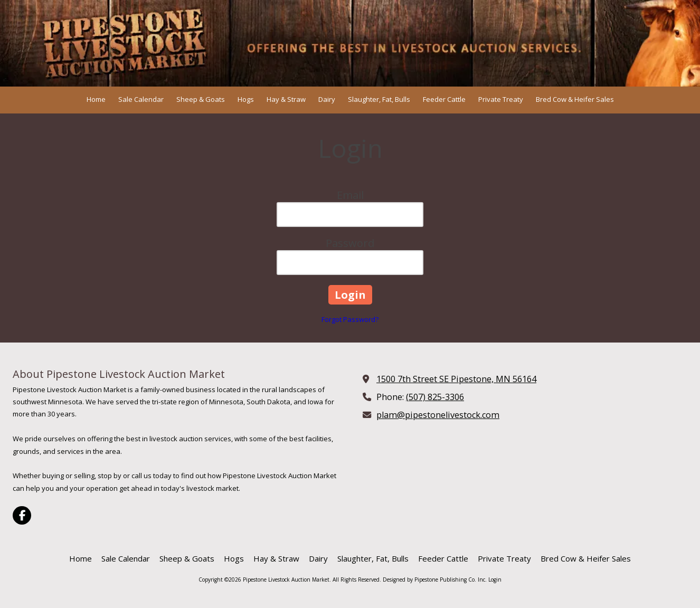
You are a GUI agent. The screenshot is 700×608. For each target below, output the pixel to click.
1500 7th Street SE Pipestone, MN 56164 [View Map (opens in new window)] (456, 379)
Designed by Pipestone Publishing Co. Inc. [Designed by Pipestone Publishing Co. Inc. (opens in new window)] (435, 579)
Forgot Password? (350, 319)
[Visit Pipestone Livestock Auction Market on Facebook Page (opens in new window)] (22, 515)
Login (495, 579)
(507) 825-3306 (435, 397)
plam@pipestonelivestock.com (438, 415)
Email (350, 195)
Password (350, 243)
